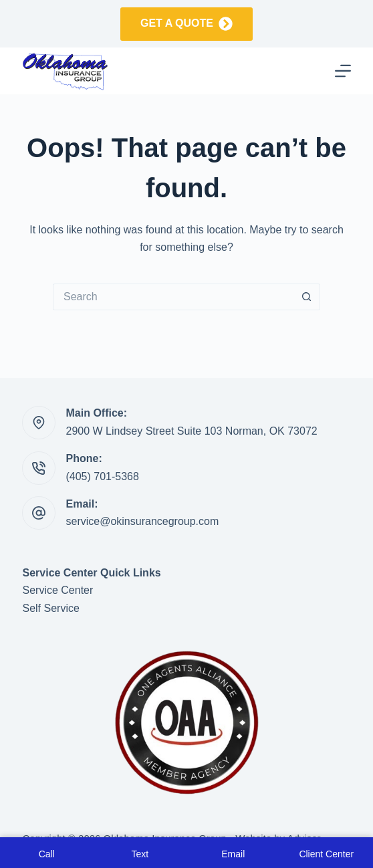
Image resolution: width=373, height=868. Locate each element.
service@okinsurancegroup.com (142, 521)
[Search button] (307, 297)
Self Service (50, 608)
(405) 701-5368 (102, 476)
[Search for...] (173, 297)
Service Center (57, 590)
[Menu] (343, 71)
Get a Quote (186, 24)
